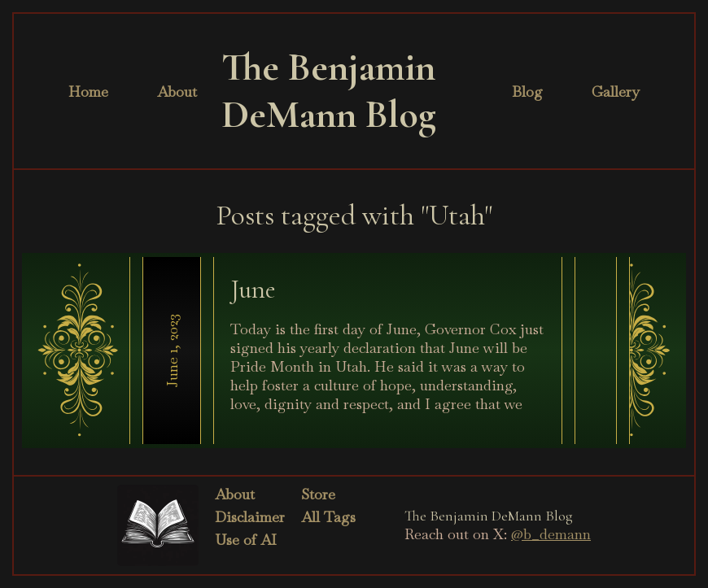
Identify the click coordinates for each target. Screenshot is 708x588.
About (177, 91)
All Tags (328, 517)
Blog (527, 91)
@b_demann (551, 534)
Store (318, 494)
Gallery (616, 91)
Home (88, 91)
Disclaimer (250, 517)
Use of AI (246, 540)
